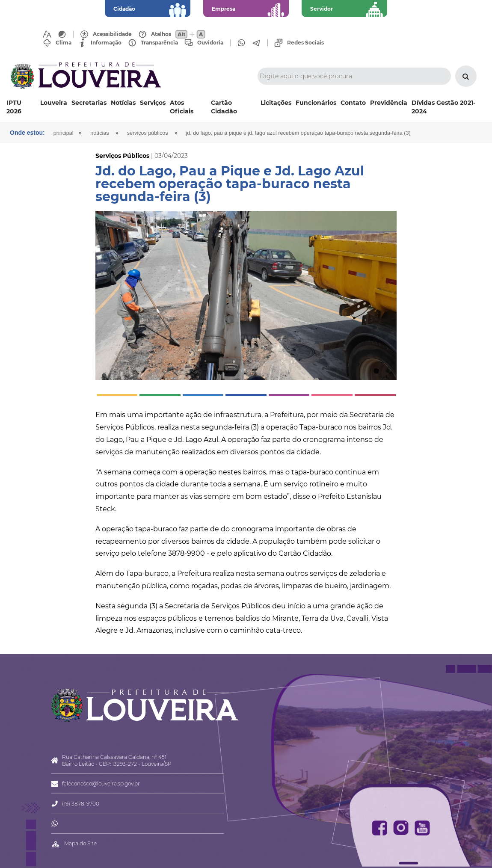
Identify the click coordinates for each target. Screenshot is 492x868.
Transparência (159, 43)
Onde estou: (27, 133)
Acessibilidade (112, 34)
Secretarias (89, 103)
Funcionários (316, 103)
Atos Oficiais (182, 107)
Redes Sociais (305, 43)
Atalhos (161, 34)
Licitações (276, 103)
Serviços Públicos (148, 133)
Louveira (54, 103)
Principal (64, 133)
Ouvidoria (210, 43)
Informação (106, 43)
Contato (353, 103)
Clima (64, 43)
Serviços (153, 103)
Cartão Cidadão (224, 107)
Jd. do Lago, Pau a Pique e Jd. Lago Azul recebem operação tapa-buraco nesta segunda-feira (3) (298, 133)
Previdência (389, 103)
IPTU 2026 (14, 107)
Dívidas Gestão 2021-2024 (443, 107)
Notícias (123, 103)
